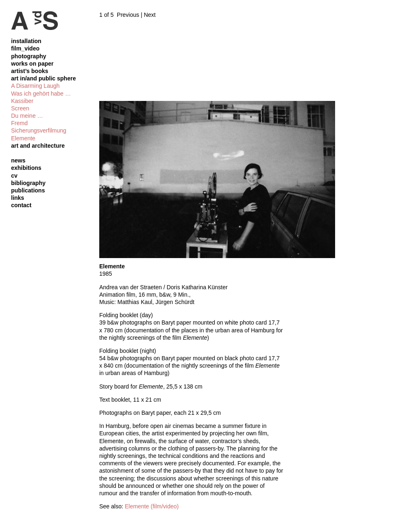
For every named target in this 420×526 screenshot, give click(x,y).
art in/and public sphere (43, 78)
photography (29, 56)
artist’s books (30, 71)
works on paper (32, 64)
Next (150, 15)
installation (26, 41)
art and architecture (38, 146)
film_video (25, 48)
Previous (128, 15)
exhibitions (26, 168)
